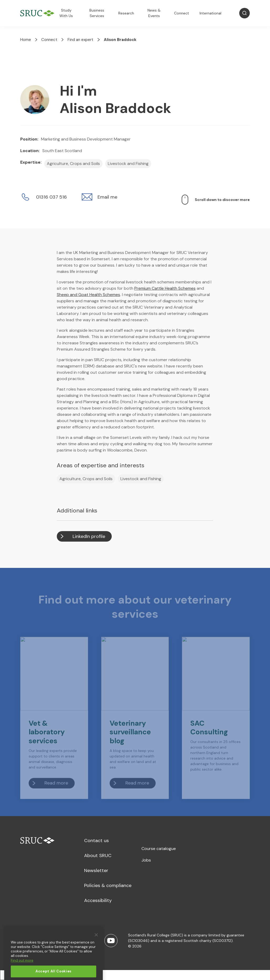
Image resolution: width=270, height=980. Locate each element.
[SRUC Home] (39, 13)
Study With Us (66, 13)
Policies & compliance (108, 885)
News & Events (154, 13)
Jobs (146, 860)
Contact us (96, 841)
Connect (182, 13)
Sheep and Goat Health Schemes (88, 295)
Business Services (97, 13)
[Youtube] (111, 941)
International (210, 13)
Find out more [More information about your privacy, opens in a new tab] (22, 971)
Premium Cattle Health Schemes (165, 288)
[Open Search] (244, 13)
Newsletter (96, 870)
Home (26, 40)
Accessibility (98, 900)
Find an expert (80, 40)
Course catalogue (159, 849)
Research (126, 13)
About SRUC (98, 855)
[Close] (96, 945)
